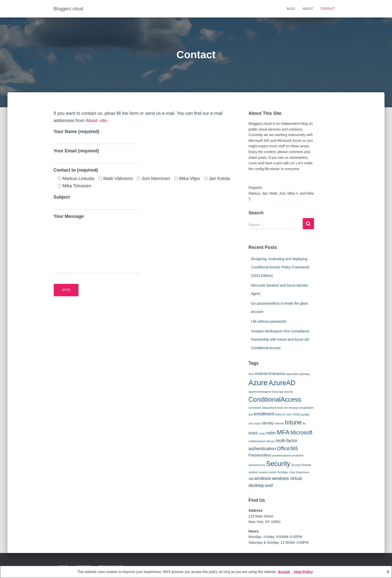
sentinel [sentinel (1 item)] (253, 472)
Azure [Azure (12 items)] (258, 383)
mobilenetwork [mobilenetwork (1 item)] (257, 441)
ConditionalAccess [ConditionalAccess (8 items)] (275, 399)
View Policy (303, 572)
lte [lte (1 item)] (304, 423)
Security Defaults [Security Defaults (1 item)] (301, 465)
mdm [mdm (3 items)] (271, 433)
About (308, 9)
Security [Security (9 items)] (278, 464)
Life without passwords (269, 321)
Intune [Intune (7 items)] (293, 422)
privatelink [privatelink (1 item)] (297, 455)
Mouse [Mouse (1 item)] (271, 441)
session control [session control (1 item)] (268, 472)
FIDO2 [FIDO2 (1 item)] (296, 414)
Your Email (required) (96, 156)
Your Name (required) (96, 137)
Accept (284, 572)
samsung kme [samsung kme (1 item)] (257, 465)
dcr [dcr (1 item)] (286, 408)
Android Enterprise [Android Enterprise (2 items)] (270, 374)
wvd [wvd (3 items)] (269, 485)
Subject (96, 202)
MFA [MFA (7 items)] (283, 432)
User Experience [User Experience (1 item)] (300, 472)
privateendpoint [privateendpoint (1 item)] (281, 455)
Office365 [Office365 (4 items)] (287, 448)
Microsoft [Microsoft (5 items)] (301, 433)
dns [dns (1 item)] (251, 414)
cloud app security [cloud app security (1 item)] (282, 392)
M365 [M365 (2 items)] (253, 433)
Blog (291, 9)
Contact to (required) (76, 170)
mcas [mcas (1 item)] (262, 433)
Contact (328, 9)
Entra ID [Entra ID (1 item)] (280, 414)
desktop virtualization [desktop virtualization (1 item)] (301, 408)
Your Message (97, 244)
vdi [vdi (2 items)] (251, 479)
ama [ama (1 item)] (251, 374)
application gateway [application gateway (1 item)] (298, 374)
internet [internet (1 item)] (279, 423)
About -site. (97, 121)
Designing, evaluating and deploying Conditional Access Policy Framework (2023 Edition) (280, 267)
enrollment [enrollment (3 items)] (264, 414)
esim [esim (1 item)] (289, 414)
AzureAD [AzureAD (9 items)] (282, 383)
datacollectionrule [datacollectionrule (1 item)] (273, 408)
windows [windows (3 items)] (263, 478)
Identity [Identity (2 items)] (268, 423)
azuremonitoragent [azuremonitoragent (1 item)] (260, 392)
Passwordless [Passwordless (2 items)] (260, 455)
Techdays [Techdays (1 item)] (283, 472)
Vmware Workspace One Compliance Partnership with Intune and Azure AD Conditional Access (280, 340)
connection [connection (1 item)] (255, 408)
